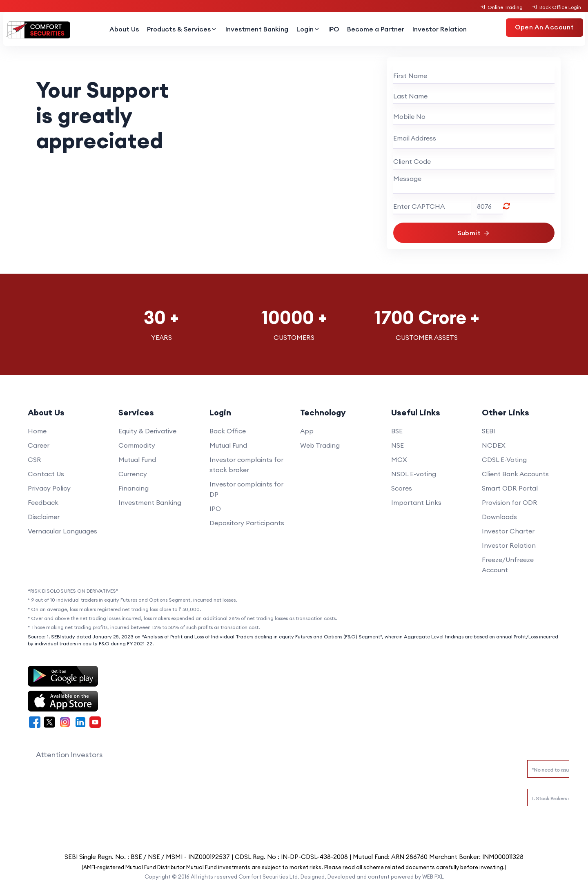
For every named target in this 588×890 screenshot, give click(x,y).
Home (37, 431)
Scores (402, 488)
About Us (124, 29)
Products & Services (182, 29)
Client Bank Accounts (515, 474)
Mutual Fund (137, 459)
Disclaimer (44, 517)
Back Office (228, 431)
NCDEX (494, 445)
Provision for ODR (510, 502)
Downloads (499, 517)
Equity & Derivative (147, 431)
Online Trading (501, 7)
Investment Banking (257, 29)
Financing (134, 488)
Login (308, 29)
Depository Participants (247, 523)
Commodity (137, 445)
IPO (334, 29)
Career (39, 445)
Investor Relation (440, 29)
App (307, 431)
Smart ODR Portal (510, 488)
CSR (35, 459)
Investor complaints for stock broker (246, 465)
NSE (398, 445)
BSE (397, 431)
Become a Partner (376, 29)
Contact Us (46, 474)
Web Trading (320, 445)
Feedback (43, 502)
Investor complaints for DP (246, 489)
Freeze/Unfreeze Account (508, 565)
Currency (133, 474)
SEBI (489, 431)
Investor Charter (508, 531)
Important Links (416, 502)
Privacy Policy (49, 488)
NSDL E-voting (414, 474)
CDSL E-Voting (504, 459)
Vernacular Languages (62, 531)
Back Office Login (556, 7)
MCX (399, 459)
